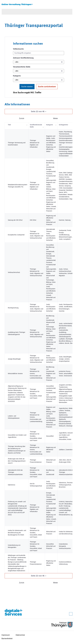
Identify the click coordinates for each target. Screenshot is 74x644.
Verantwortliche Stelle (22, 67)
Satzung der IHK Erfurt (15, 220)
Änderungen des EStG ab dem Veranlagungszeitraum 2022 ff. (17, 461)
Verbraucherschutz (14, 272)
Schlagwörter (63, 125)
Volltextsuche (18, 49)
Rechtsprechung (13, 308)
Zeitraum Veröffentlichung (23, 58)
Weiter (56, 118)
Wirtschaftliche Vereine (15, 374)
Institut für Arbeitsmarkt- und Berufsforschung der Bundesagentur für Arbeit (17, 533)
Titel (9, 125)
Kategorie (17, 76)
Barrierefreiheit (7, 639)
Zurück (22, 118)
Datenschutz (20, 635)
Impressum (6, 635)
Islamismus (12, 485)
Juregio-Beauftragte (14, 359)
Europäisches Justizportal (16, 235)
